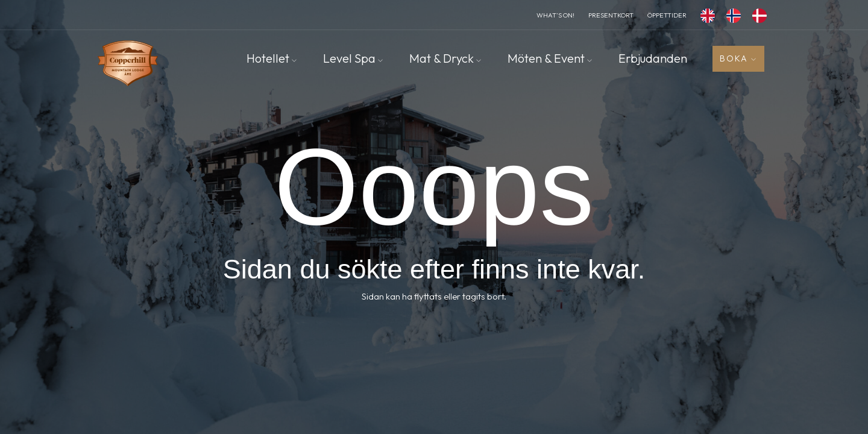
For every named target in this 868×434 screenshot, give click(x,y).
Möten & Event (550, 58)
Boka (738, 58)
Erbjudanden (653, 58)
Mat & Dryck (445, 58)
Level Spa (353, 58)
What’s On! (555, 15)
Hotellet (272, 58)
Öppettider (667, 15)
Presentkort (611, 15)
